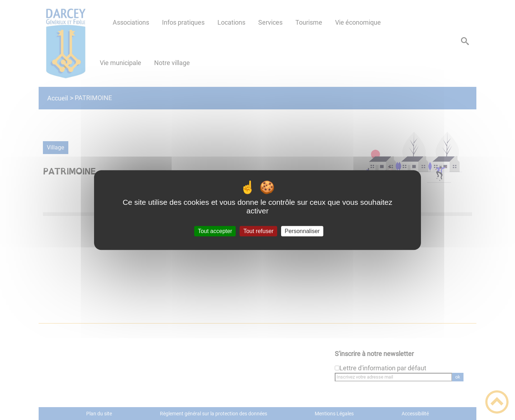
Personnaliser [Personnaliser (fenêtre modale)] (302, 231)
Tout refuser (258, 231)
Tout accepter (215, 231)
